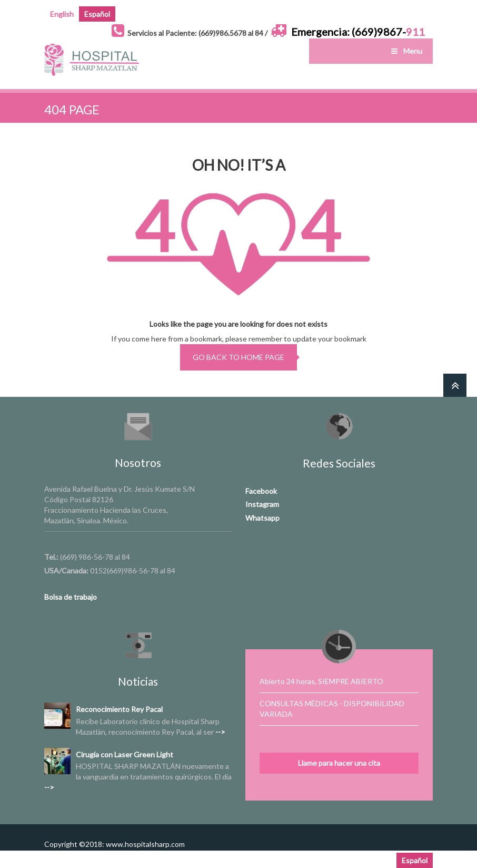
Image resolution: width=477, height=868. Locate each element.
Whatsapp (262, 518)
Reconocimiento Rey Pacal (119, 709)
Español (97, 14)
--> (220, 732)
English (62, 14)
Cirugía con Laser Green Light (125, 754)
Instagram (262, 504)
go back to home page (238, 357)
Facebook (261, 491)
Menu (406, 51)
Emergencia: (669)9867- (358, 32)
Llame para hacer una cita (339, 763)
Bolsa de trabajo (71, 597)
